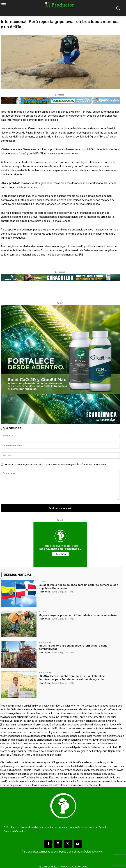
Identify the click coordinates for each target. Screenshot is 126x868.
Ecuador (43, 581)
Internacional (45, 642)
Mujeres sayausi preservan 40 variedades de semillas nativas (78, 615)
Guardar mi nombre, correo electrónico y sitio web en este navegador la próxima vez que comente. (56, 464)
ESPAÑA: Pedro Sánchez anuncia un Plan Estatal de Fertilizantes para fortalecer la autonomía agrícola (72, 678)
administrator (44, 592)
